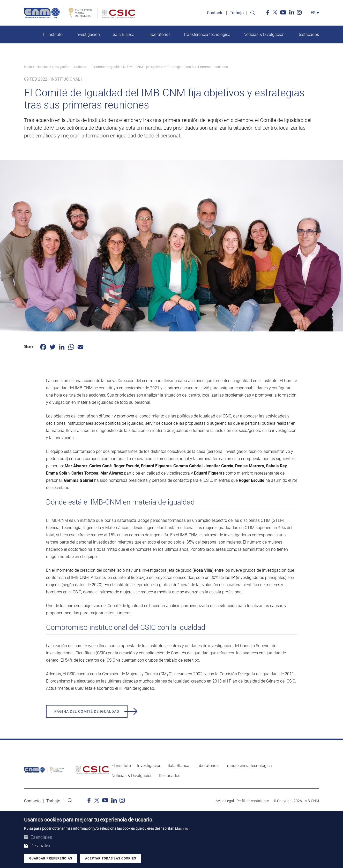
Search (252, 13)
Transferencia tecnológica (207, 34)
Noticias (80, 67)
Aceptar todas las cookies (111, 859)
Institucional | (66, 79)
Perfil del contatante (253, 801)
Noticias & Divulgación (264, 34)
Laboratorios (159, 34)
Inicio (28, 67)
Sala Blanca (124, 34)
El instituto (53, 34)
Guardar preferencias (51, 859)
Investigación (88, 34)
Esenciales (41, 837)
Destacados (308, 34)
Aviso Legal (225, 801)
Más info (182, 829)
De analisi (40, 846)
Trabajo (237, 13)
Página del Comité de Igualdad (87, 711)
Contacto (215, 13)
